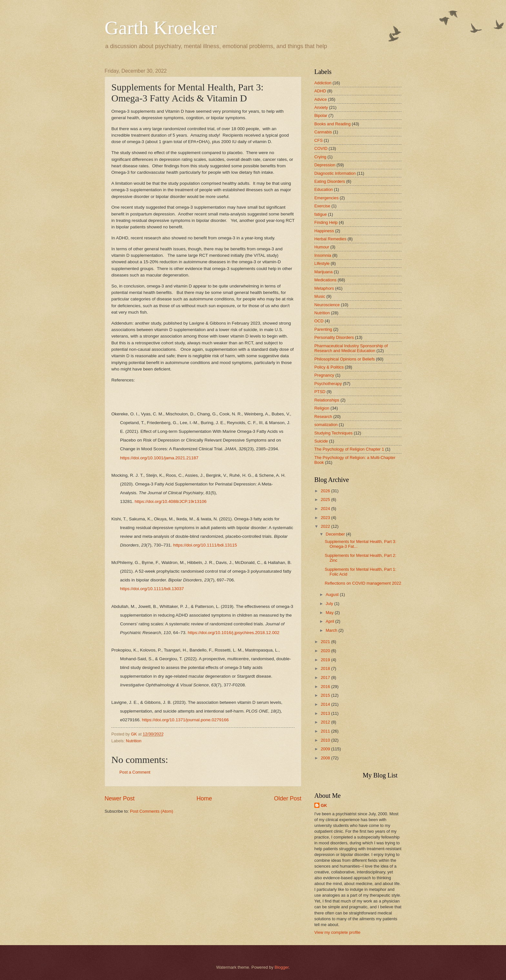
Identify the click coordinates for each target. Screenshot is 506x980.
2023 (326, 518)
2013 (326, 713)
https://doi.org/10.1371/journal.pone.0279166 (185, 720)
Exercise (322, 206)
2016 (326, 687)
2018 (326, 668)
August (333, 594)
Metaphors (324, 288)
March (332, 630)
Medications (325, 280)
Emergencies (326, 198)
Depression (325, 165)
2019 (326, 660)
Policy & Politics (329, 367)
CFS (319, 140)
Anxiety (321, 107)
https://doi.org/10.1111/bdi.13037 (152, 589)
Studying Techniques (334, 433)
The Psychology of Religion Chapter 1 (349, 449)
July (330, 604)
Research (323, 417)
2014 (326, 704)
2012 (326, 722)
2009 (326, 749)
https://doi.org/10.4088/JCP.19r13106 (171, 501)
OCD (319, 321)
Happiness (324, 231)
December (336, 534)
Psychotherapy (328, 384)
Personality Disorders (334, 337)
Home (204, 798)
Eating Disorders (330, 181)
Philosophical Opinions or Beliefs (345, 359)
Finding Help (326, 222)
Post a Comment (135, 772)
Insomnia (323, 255)
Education (324, 189)
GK (324, 805)
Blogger (282, 967)
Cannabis (323, 132)
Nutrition (134, 741)
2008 (326, 758)
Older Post (288, 798)
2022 (326, 526)
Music (320, 296)
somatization (326, 425)
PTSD (320, 392)
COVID (321, 148)
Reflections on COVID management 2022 (363, 583)
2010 (326, 740)
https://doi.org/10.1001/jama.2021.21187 (159, 458)
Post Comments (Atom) (152, 811)
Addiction (323, 83)
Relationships (327, 400)
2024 (326, 509)
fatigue (321, 214)
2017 (326, 678)
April (330, 621)
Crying (320, 157)
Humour (322, 247)
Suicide (321, 441)
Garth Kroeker (161, 28)
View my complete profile (337, 932)
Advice (321, 99)
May (330, 613)
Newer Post (120, 798)
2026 (326, 491)
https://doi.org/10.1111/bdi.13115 (205, 545)
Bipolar (321, 115)
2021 (326, 642)
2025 (326, 500)
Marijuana (324, 272)
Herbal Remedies (330, 239)
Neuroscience (327, 305)
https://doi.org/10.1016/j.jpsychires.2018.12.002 (234, 633)
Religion (322, 408)
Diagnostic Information (335, 173)
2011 (326, 731)
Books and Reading (332, 124)
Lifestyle (322, 263)
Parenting (323, 329)
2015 (326, 695)
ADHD (320, 91)
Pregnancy (324, 375)
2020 (326, 651)
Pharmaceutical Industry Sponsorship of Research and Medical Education (351, 348)
